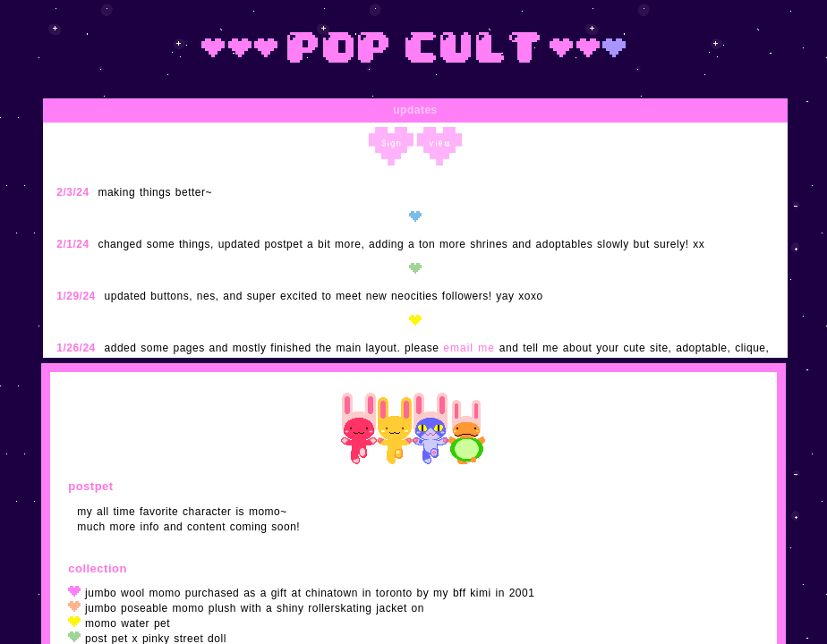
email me (469, 348)
